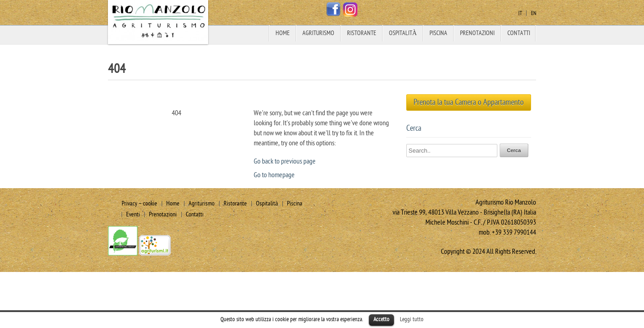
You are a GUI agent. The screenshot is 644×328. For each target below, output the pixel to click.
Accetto (381, 319)
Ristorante (362, 33)
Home (283, 33)
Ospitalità (403, 33)
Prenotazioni (477, 33)
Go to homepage (274, 175)
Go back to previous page (285, 161)
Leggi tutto (412, 319)
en (534, 13)
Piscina (438, 33)
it (520, 13)
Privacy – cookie (139, 203)
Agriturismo (318, 33)
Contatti (519, 33)
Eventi (133, 214)
